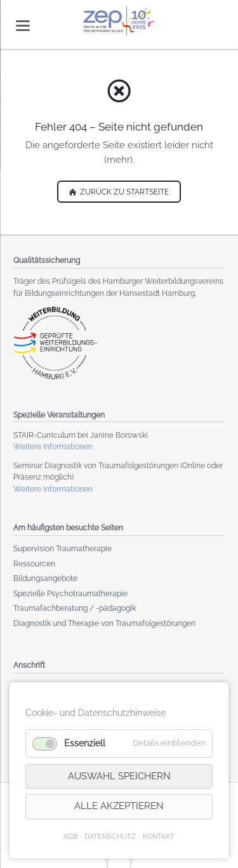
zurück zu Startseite (123, 192)
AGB (70, 836)
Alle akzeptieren (119, 806)
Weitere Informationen (53, 447)
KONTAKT (159, 836)
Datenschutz (110, 836)
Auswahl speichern (119, 776)
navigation (23, 26)
